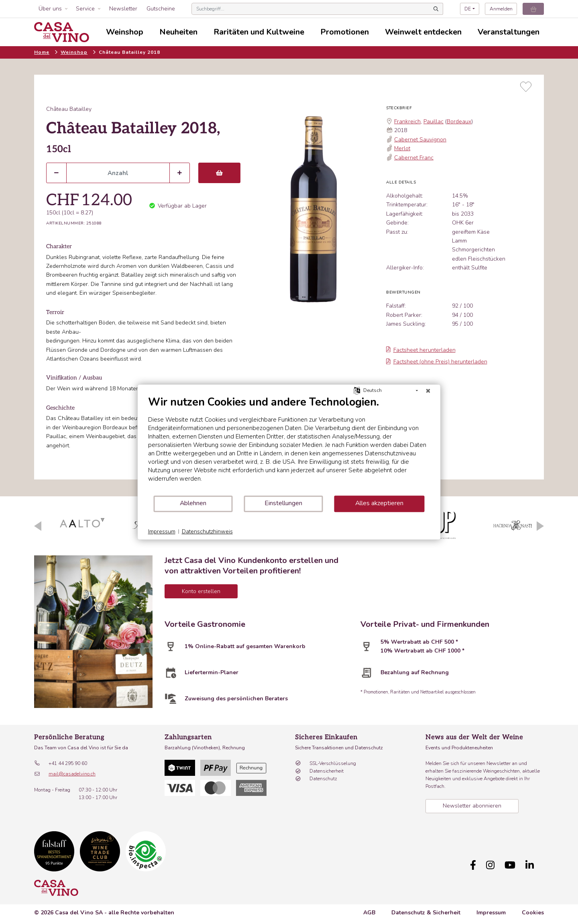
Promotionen (345, 32)
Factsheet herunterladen (421, 350)
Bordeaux (459, 121)
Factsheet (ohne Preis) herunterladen (437, 362)
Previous (38, 526)
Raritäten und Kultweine (259, 32)
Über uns (50, 9)
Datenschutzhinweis (207, 531)
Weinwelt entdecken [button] (423, 32)
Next (540, 526)
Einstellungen (283, 503)
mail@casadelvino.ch (72, 774)
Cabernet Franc (414, 158)
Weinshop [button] (125, 32)
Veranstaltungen (509, 32)
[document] (289, 445)
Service (85, 9)
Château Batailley (69, 109)
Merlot (402, 148)
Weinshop (74, 52)
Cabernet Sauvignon (420, 140)
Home (42, 52)
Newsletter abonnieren (472, 806)
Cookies (533, 909)
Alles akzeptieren (379, 503)
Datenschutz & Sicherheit (426, 909)
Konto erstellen (201, 591)
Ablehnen (193, 503)
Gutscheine (161, 9)
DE (468, 9)
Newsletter (123, 9)
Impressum (491, 909)
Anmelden (501, 9)
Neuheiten (178, 32)
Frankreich (407, 121)
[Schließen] (428, 391)
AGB (369, 909)
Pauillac (433, 121)
